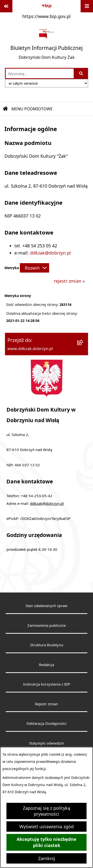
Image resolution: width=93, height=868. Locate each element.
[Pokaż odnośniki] (6, 6)
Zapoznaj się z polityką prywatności (46, 811)
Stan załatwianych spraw (46, 606)
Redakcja (46, 665)
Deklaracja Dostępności (46, 723)
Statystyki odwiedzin (46, 743)
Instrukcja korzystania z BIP (47, 684)
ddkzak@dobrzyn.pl (50, 253)
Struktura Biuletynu (47, 645)
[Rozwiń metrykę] (34, 268)
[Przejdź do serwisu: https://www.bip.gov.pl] (46, 11)
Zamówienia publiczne (46, 625)
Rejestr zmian (46, 704)
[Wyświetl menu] (87, 6)
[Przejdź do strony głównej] (46, 45)
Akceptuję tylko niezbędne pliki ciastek (46, 842)
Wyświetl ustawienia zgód (46, 827)
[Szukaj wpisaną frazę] (81, 73)
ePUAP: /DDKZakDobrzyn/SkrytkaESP (38, 518)
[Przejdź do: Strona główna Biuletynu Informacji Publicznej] (5, 109)
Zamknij (47, 858)
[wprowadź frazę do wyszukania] (40, 73)
